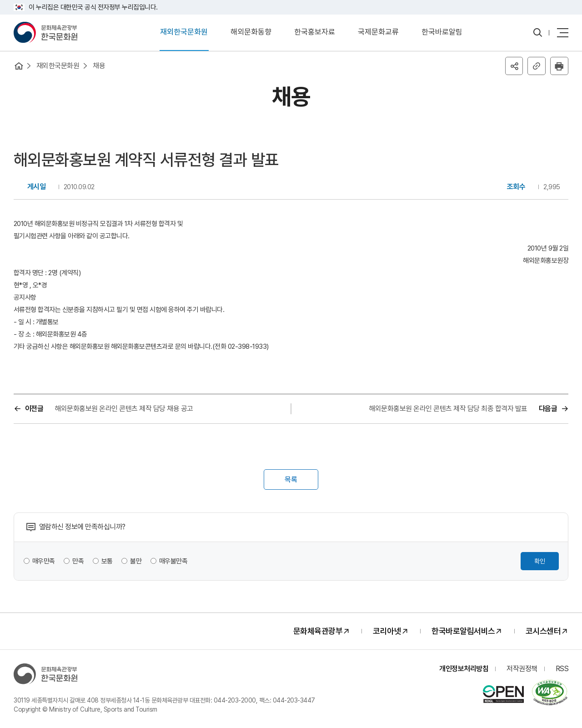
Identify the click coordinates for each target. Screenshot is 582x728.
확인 (540, 562)
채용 (99, 66)
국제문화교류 (378, 32)
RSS (562, 669)
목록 (291, 480)
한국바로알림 (442, 32)
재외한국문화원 (184, 32)
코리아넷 (387, 632)
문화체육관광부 (318, 632)
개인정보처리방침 (464, 669)
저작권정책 (522, 669)
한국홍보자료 (315, 32)
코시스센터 (543, 632)
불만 (136, 562)
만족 (78, 562)
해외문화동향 (251, 32)
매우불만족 (173, 562)
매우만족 (44, 562)
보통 (107, 562)
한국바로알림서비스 (463, 632)
